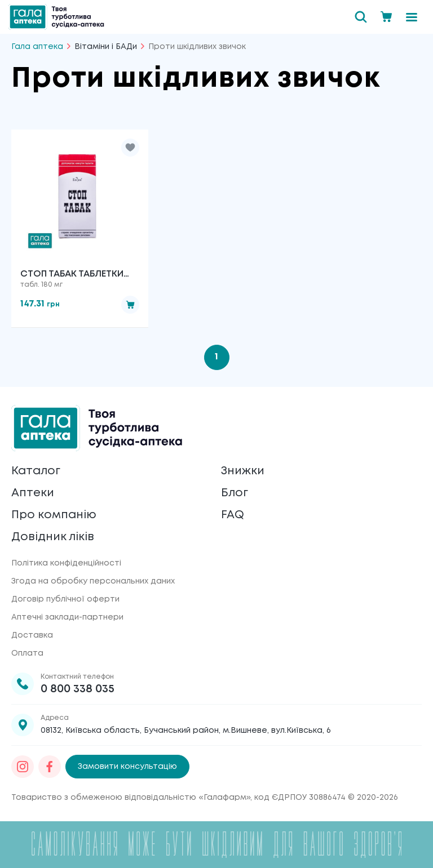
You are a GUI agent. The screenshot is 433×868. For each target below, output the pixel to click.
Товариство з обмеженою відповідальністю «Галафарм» (131, 798)
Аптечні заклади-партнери (67, 617)
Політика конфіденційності (66, 563)
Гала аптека (37, 47)
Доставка (32, 635)
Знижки (243, 471)
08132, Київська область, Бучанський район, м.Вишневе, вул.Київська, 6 (186, 731)
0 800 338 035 (78, 689)
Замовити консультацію (127, 767)
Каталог (36, 471)
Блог (235, 493)
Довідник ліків (53, 537)
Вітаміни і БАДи (106, 47)
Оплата (27, 653)
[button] (130, 148)
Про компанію (54, 515)
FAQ (233, 515)
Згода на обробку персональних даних (93, 581)
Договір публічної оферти (65, 599)
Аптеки (33, 493)
